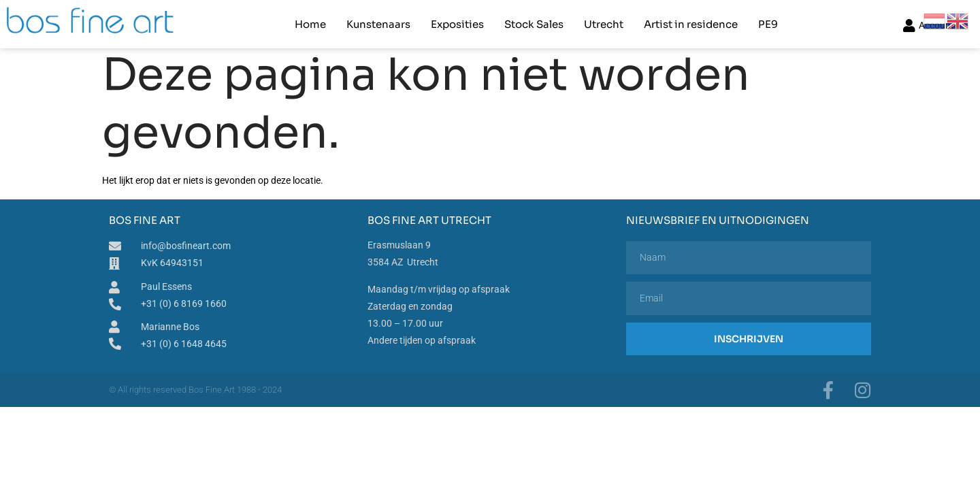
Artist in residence (691, 24)
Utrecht (604, 24)
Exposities (457, 24)
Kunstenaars (378, 24)
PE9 (768, 24)
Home (310, 24)
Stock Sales (534, 24)
